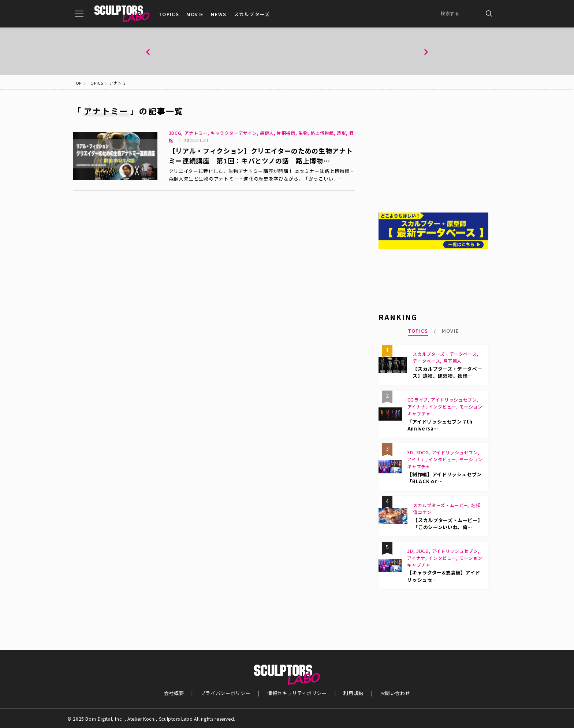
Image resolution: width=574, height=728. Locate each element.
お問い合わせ (396, 693)
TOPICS (169, 14)
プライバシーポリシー (225, 693)
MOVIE (195, 14)
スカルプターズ (252, 14)
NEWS (219, 14)
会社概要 (173, 693)
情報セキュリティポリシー (297, 693)
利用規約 (354, 693)
